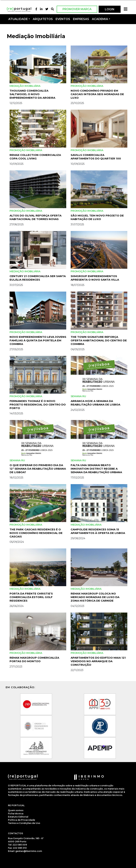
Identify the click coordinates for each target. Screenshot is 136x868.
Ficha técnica (16, 814)
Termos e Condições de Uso (24, 823)
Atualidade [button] (18, 19)
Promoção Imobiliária (87, 86)
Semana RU (78, 396)
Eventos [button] (63, 19)
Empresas (81, 19)
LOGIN (110, 9)
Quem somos (16, 810)
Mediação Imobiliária (25, 86)
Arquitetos (43, 19)
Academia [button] (100, 19)
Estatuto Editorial (18, 817)
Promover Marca (77, 9)
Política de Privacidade (22, 820)
